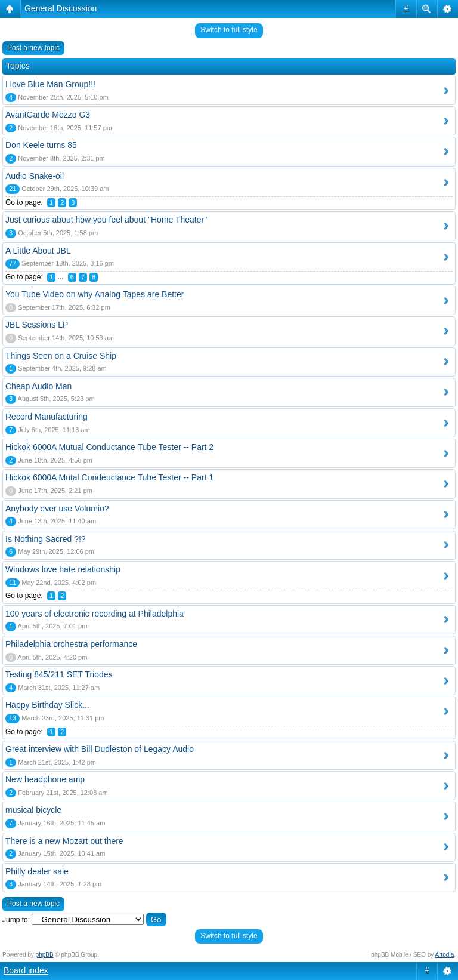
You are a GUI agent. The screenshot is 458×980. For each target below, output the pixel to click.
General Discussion (61, 8)
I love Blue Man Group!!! (50, 84)
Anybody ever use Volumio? (57, 509)
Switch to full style (229, 30)
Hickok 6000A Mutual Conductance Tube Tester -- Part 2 (109, 447)
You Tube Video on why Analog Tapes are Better (95, 294)
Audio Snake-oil (35, 176)
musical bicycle (33, 810)
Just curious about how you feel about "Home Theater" (106, 220)
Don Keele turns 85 (41, 145)
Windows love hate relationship (63, 569)
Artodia (445, 955)
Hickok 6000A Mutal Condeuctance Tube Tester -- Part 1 (109, 477)
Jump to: (16, 920)
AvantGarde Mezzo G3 (48, 115)
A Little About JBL (38, 251)
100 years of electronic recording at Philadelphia (95, 614)
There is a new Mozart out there (64, 841)
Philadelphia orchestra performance (71, 644)
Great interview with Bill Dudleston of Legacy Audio (100, 749)
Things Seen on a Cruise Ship (61, 356)
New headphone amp (45, 779)
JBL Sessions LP (37, 325)
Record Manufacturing (47, 417)
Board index (26, 970)
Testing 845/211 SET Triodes (59, 674)
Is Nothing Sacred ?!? (46, 539)
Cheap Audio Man (38, 386)
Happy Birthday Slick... (47, 705)
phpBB (45, 955)
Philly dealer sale (37, 871)
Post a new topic (33, 48)
